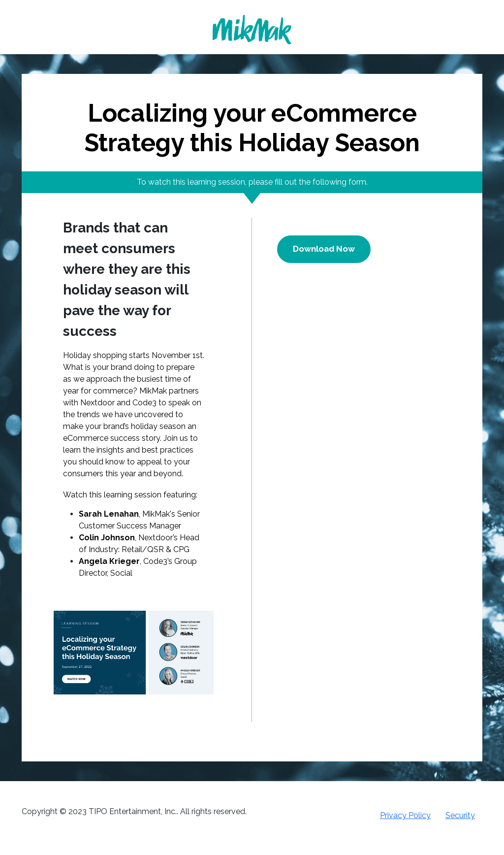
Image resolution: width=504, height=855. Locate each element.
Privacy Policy (405, 815)
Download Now (324, 249)
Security (460, 815)
